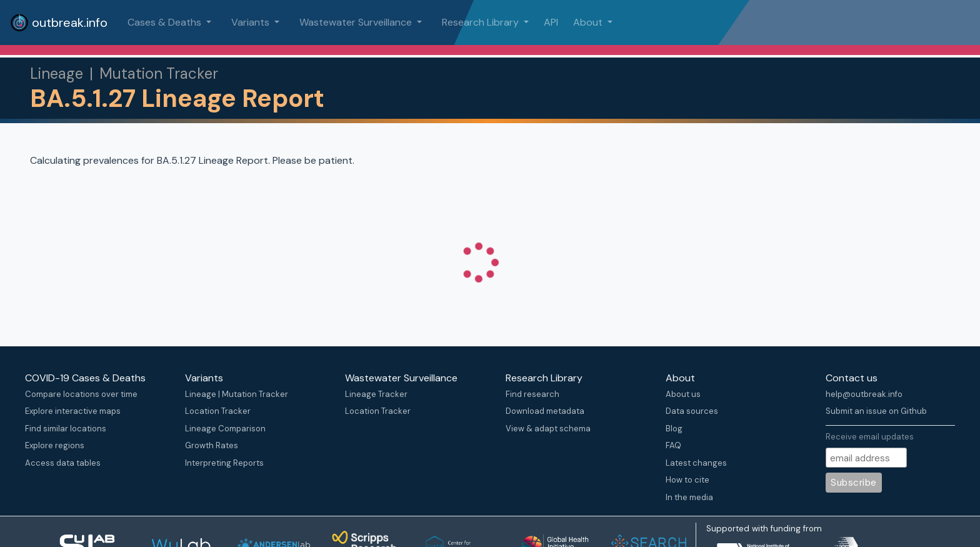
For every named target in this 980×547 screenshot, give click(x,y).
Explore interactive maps (73, 411)
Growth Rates (212, 445)
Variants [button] (252, 22)
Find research (532, 394)
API (551, 22)
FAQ (673, 445)
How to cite (687, 480)
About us (683, 394)
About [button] (589, 22)
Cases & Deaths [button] (166, 22)
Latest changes (696, 463)
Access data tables (63, 463)
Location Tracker (218, 411)
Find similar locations (66, 429)
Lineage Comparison (225, 429)
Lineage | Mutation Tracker (237, 394)
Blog (674, 429)
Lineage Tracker (376, 394)
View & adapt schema (548, 429)
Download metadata (545, 411)
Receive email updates (870, 437)
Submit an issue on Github (876, 411)
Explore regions (55, 445)
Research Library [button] (482, 22)
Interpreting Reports (224, 463)
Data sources (692, 411)
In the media (689, 497)
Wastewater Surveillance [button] (357, 22)
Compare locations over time (81, 394)
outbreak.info (59, 23)
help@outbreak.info (864, 394)
